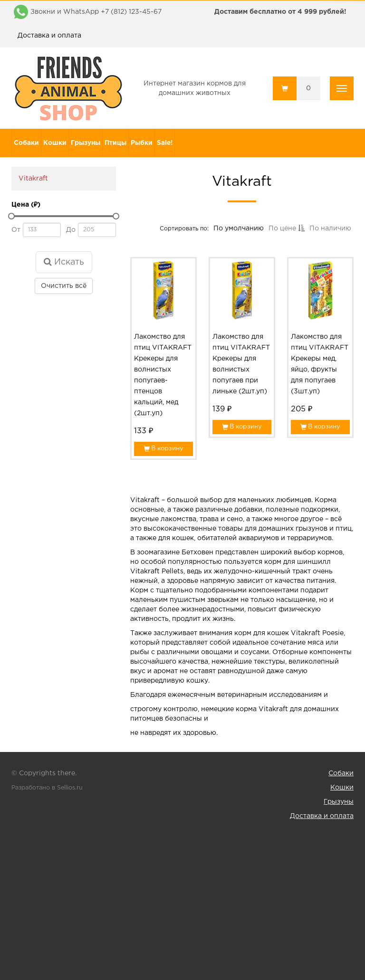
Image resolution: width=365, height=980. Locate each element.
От (16, 230)
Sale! (165, 143)
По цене (286, 230)
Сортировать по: (185, 230)
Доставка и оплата (49, 36)
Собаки (26, 143)
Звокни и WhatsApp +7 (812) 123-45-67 (96, 12)
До (71, 230)
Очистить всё (64, 286)
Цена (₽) (26, 205)
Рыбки (142, 143)
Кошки (55, 143)
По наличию (329, 230)
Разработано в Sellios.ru (47, 788)
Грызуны (86, 143)
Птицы (115, 143)
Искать (64, 262)
